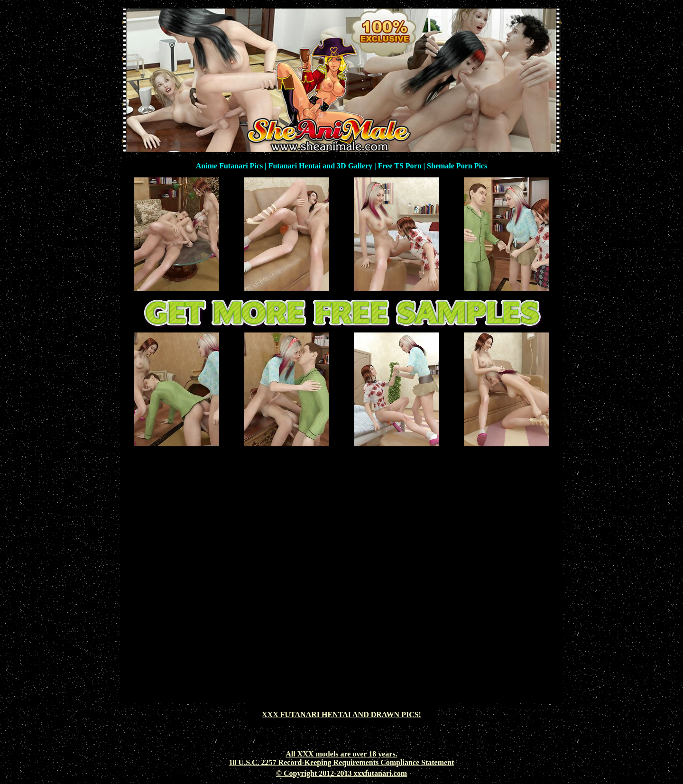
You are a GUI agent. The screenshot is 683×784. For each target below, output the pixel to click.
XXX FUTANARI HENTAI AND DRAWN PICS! (341, 715)
